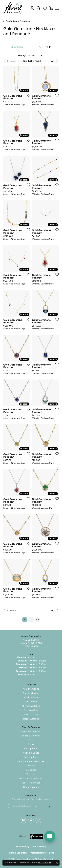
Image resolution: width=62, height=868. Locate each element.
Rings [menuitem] (31, 744)
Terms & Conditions (18, 853)
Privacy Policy (39, 847)
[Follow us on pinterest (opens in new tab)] (24, 821)
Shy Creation (31, 715)
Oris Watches (31, 710)
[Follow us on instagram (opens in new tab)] (38, 821)
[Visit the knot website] (23, 837)
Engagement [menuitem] (31, 749)
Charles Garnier (31, 693)
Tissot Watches (31, 719)
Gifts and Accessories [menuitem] (31, 778)
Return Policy (23, 847)
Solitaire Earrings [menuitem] (31, 783)
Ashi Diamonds (31, 689)
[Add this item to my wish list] (28, 95)
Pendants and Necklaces (18, 21)
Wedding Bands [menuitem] (31, 753)
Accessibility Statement (42, 853)
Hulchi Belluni (31, 697)
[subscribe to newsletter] (50, 806)
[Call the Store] (31, 646)
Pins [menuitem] (31, 740)
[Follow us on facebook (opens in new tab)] (31, 821)
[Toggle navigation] (57, 8)
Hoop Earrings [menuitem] (31, 787)
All (37, 619)
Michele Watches (31, 706)
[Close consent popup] (57, 863)
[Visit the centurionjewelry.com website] (37, 837)
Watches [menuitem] (31, 774)
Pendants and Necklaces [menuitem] (31, 761)
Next (53, 61)
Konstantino (31, 702)
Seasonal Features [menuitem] (31, 731)
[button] (32, 8)
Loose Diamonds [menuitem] (31, 736)
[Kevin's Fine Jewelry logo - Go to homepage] (13, 8)
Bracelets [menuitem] (31, 770)
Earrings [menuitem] (31, 766)
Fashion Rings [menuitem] (31, 757)
